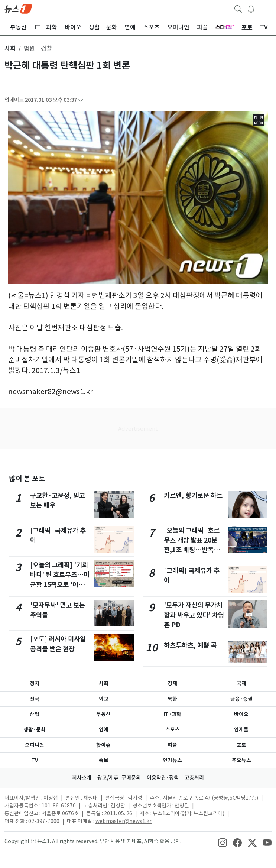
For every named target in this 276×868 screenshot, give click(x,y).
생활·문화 (35, 729)
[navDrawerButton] (266, 9)
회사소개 (82, 778)
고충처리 (194, 778)
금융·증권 (241, 699)
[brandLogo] (18, 8)
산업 (35, 714)
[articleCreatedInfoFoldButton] (81, 100)
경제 (172, 683)
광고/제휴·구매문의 (119, 778)
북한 (172, 699)
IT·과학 (172, 714)
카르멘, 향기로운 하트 (193, 495)
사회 (104, 683)
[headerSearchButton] (238, 8)
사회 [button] (10, 48)
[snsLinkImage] (223, 842)
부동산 (103, 714)
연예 (104, 729)
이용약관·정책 (163, 778)
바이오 (241, 714)
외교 (104, 699)
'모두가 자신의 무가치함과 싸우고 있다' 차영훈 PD (194, 615)
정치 (35, 683)
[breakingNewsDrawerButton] (251, 8)
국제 (241, 683)
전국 (35, 699)
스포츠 (173, 729)
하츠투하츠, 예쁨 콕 (190, 645)
